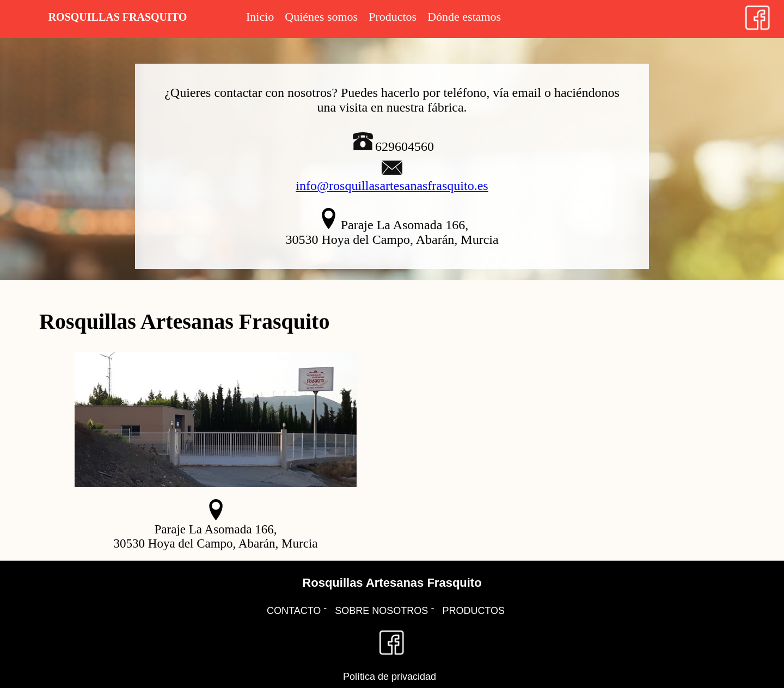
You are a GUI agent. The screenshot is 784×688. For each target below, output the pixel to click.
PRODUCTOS (473, 611)
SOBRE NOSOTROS (381, 611)
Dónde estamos (464, 17)
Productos (393, 17)
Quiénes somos (321, 17)
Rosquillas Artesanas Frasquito (392, 583)
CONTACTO (294, 611)
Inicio (260, 17)
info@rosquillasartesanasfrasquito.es (392, 186)
